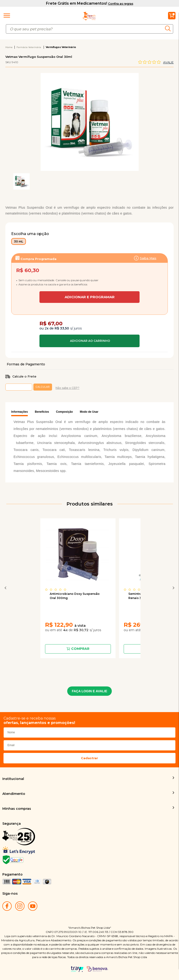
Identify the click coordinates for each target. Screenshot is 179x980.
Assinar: (89, 277)
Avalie (168, 62)
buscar (169, 28)
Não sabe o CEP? (67, 388)
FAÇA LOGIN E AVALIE (90, 691)
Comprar (89, 341)
